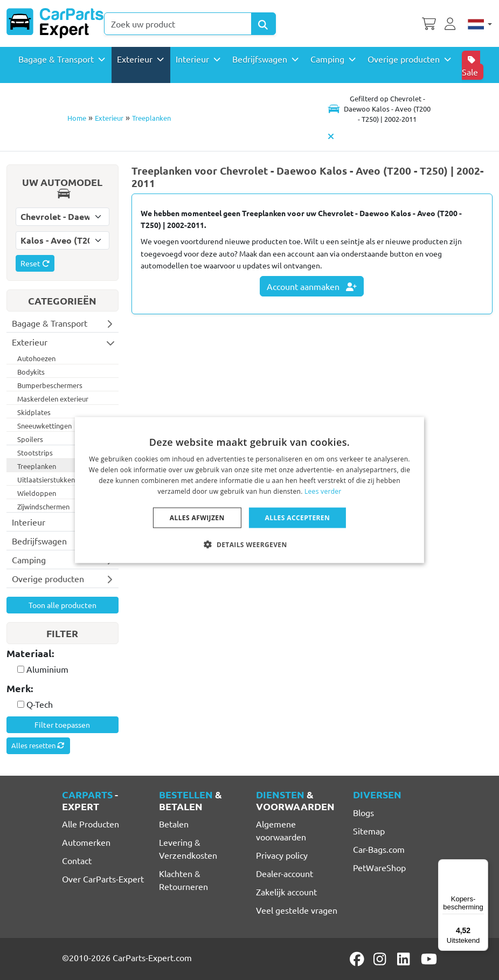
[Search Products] (264, 24)
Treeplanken (151, 118)
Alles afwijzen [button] (197, 517)
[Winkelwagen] (429, 23)
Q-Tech (40, 704)
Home (77, 118)
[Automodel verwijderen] (331, 136)
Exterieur (109, 118)
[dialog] (249, 490)
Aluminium (47, 669)
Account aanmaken (312, 286)
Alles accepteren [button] (298, 517)
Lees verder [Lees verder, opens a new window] (323, 491)
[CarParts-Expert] (55, 23)
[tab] (63, 654)
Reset (35, 263)
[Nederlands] (480, 23)
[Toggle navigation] (379, 109)
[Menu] (482, 866)
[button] (249, 544)
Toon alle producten (63, 605)
